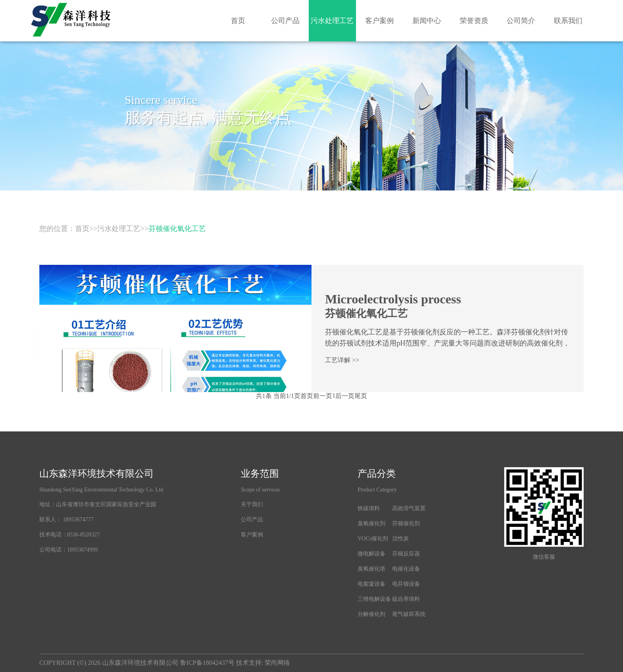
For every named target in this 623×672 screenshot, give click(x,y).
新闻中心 (427, 21)
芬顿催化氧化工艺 (177, 229)
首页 (238, 21)
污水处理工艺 (332, 21)
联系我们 (568, 21)
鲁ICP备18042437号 (207, 663)
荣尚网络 (277, 663)
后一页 (345, 396)
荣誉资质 (474, 21)
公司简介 (521, 21)
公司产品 (285, 21)
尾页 (361, 396)
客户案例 (379, 21)
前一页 (323, 396)
